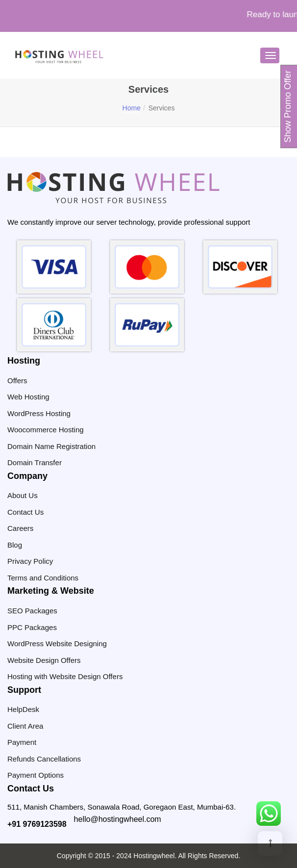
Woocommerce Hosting (46, 430)
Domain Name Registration (51, 446)
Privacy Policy (30, 561)
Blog (15, 545)
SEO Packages (32, 611)
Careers (20, 528)
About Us (23, 495)
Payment (22, 742)
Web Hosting (28, 397)
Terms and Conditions (43, 578)
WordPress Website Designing (57, 644)
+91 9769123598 (37, 824)
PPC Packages (32, 627)
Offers (17, 381)
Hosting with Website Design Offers (65, 676)
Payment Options (36, 775)
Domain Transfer (35, 462)
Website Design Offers (44, 660)
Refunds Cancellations (44, 759)
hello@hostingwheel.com (118, 819)
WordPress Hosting (39, 413)
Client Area (25, 726)
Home (132, 108)
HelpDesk (23, 709)
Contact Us (25, 512)
